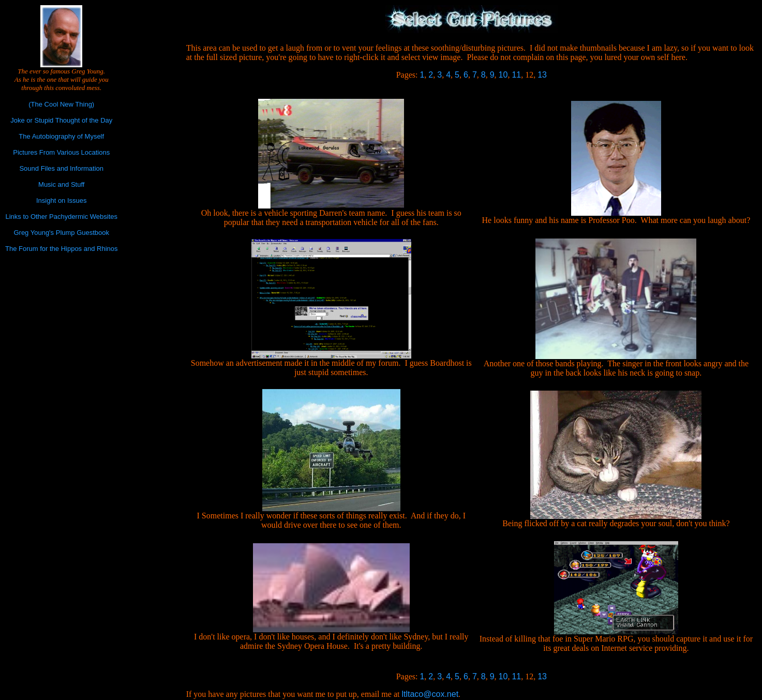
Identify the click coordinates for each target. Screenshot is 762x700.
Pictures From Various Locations (61, 152)
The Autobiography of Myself (61, 136)
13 (542, 75)
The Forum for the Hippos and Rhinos (62, 249)
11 (516, 75)
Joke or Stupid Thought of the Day (61, 120)
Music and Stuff (61, 184)
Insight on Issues (62, 200)
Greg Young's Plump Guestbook (61, 233)
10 (503, 75)
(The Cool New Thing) (61, 104)
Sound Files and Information (61, 168)
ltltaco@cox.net (430, 694)
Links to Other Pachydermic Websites (61, 217)
